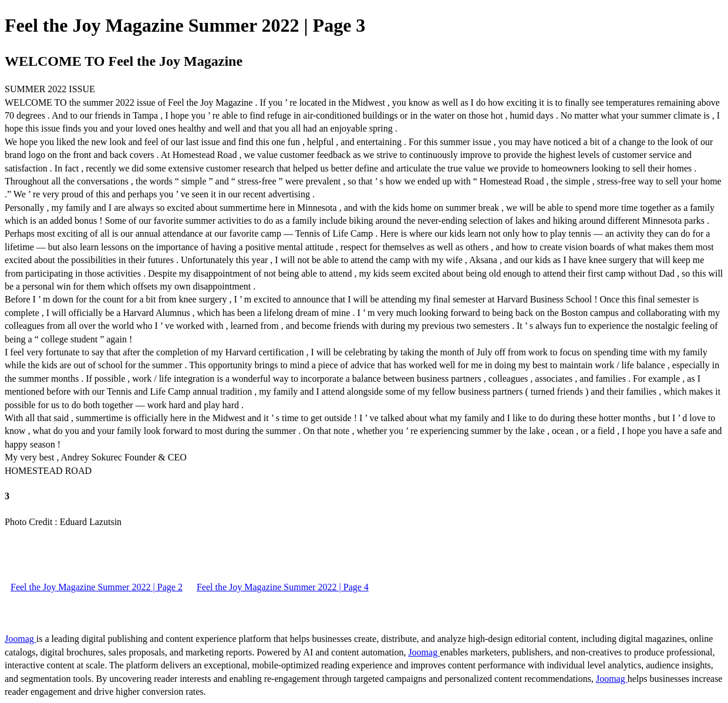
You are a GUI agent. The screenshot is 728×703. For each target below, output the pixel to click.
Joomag (21, 639)
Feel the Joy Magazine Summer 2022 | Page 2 (97, 587)
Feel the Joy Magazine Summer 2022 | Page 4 (283, 587)
